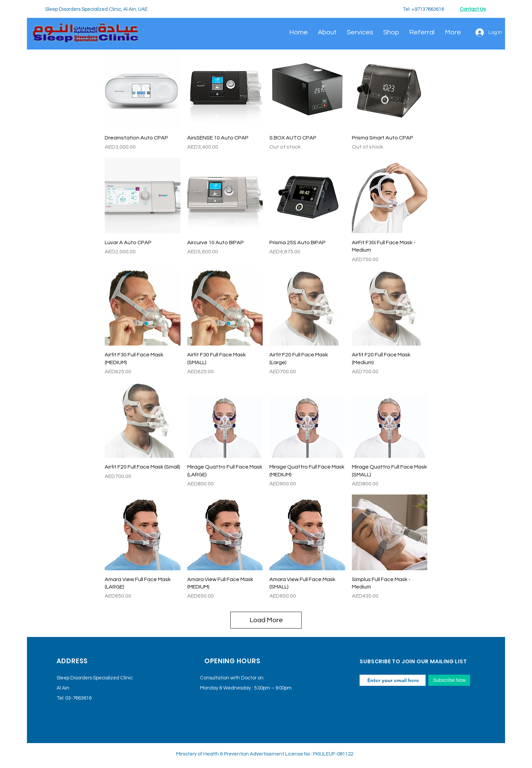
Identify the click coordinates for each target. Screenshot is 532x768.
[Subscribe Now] (449, 680)
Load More (266, 620)
